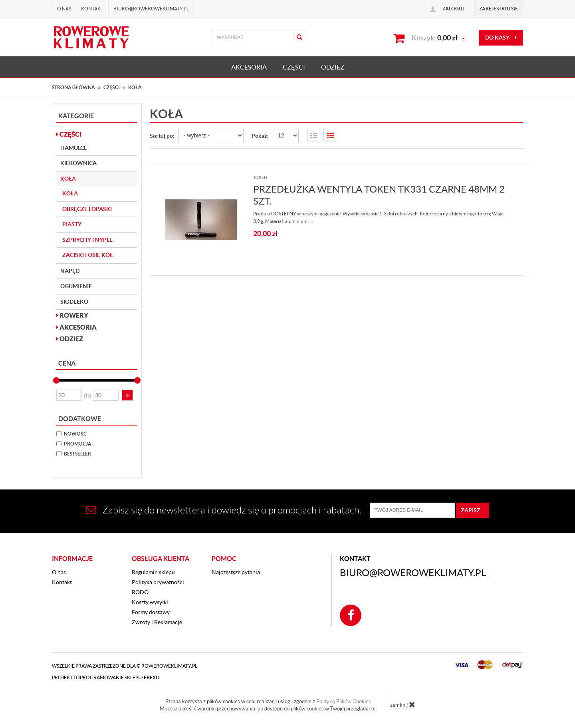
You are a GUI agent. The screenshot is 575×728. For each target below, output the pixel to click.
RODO (140, 592)
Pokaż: (260, 136)
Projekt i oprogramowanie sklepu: (106, 677)
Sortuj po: (162, 136)
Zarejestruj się (499, 9)
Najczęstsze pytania (236, 572)
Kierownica (78, 163)
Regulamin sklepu (153, 572)
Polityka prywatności (158, 582)
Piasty (72, 224)
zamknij (403, 704)
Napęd (70, 271)
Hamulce (74, 148)
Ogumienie (76, 286)
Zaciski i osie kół (88, 255)
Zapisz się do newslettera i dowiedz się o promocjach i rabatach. (224, 510)
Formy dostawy (151, 612)
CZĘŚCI (294, 67)
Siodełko (74, 302)
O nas (64, 9)
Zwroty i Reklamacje (157, 622)
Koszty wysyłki (150, 602)
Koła (68, 179)
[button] (127, 395)
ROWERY (72, 315)
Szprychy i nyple (87, 240)
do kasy (501, 38)
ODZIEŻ (333, 67)
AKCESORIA (249, 67)
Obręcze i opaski (87, 209)
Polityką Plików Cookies (344, 701)
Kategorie (76, 116)
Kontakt (92, 9)
